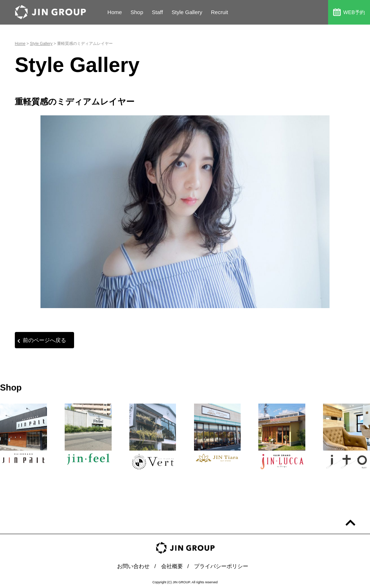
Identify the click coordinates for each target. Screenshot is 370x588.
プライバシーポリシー (221, 566)
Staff (157, 12)
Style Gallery (187, 12)
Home (115, 12)
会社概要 (172, 566)
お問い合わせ (133, 566)
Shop (137, 12)
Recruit (220, 12)
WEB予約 (349, 12)
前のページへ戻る (42, 340)
